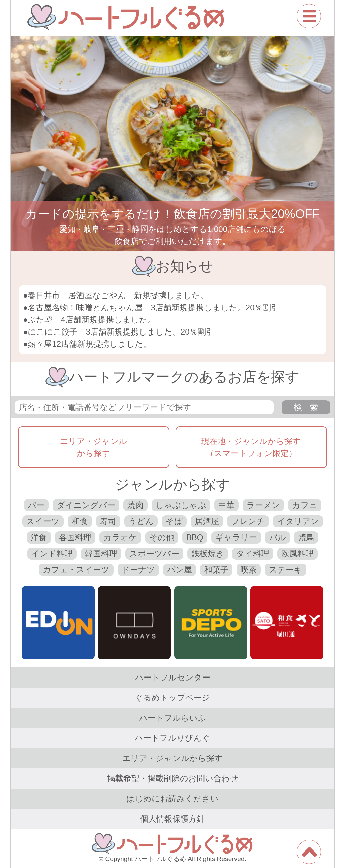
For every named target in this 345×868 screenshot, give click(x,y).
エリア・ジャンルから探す (93, 447)
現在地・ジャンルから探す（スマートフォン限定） (251, 447)
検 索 (306, 407)
